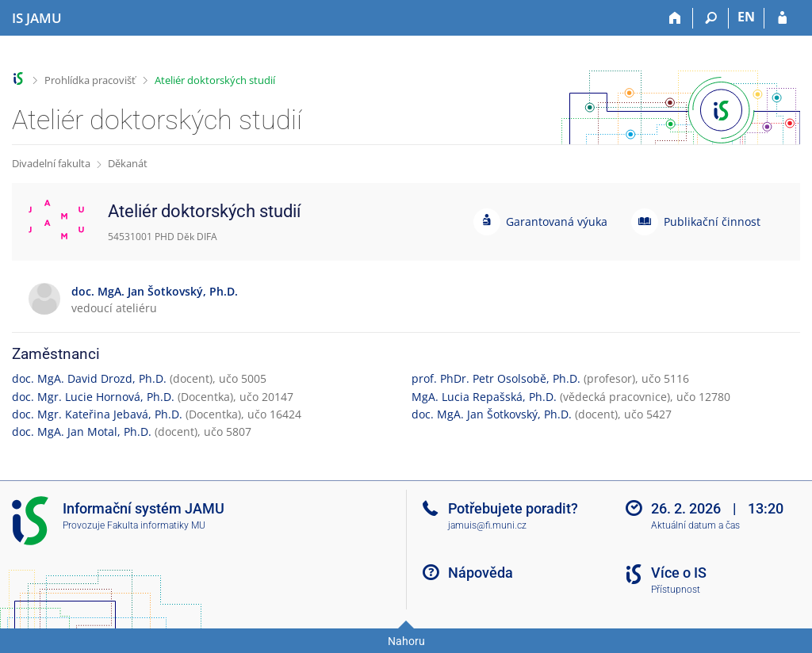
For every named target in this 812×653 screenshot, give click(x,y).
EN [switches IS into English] (746, 17)
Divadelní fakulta (51, 163)
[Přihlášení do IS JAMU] (782, 18)
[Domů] (675, 18)
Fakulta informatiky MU (156, 525)
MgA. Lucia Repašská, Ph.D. (484, 397)
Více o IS (679, 573)
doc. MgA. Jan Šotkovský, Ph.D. (492, 414)
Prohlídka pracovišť (90, 80)
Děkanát (128, 163)
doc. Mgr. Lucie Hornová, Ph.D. (93, 397)
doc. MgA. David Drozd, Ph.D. (89, 378)
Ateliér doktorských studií (215, 80)
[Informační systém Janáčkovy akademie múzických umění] (37, 18)
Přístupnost (676, 590)
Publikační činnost (712, 221)
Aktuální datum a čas (695, 525)
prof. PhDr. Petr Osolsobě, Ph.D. (496, 378)
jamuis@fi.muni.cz (487, 525)
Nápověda (481, 573)
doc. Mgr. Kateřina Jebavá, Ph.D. (97, 414)
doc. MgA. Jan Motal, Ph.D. (82, 432)
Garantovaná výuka (557, 221)
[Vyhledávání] (711, 18)
